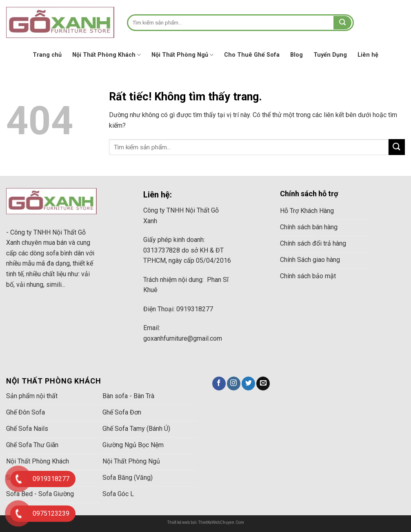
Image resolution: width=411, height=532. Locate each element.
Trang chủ (47, 55)
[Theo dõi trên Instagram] (234, 383)
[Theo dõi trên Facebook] (219, 383)
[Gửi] (342, 23)
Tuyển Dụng (330, 55)
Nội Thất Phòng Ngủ (182, 55)
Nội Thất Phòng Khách (107, 55)
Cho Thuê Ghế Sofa (252, 55)
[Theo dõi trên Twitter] (248, 383)
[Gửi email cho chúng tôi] (263, 383)
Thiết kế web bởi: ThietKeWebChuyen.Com (206, 522)
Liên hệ (368, 55)
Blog (297, 55)
